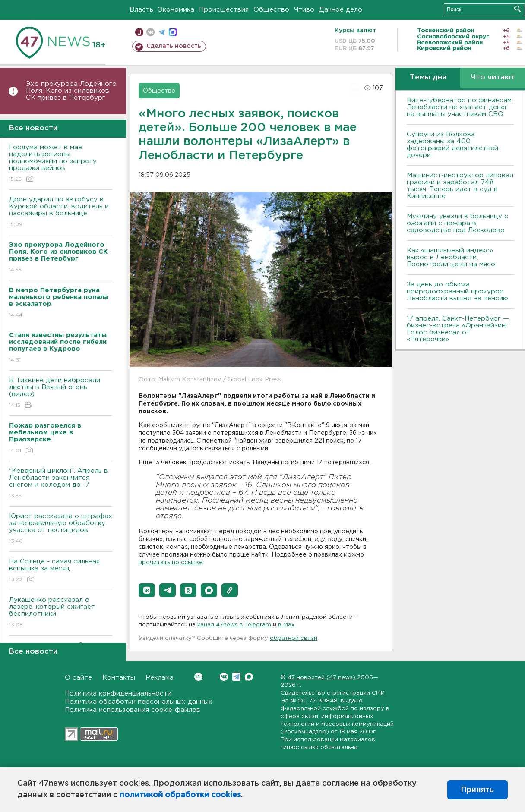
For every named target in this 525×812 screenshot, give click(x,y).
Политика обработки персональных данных (139, 702)
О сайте (78, 678)
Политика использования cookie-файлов (133, 710)
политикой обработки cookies (180, 795)
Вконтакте (198, 677)
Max (249, 677)
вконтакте (150, 32)
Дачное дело (341, 10)
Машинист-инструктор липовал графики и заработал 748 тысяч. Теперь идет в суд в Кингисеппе (460, 186)
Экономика (176, 10)
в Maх (286, 625)
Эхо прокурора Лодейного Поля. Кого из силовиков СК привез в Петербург (71, 91)
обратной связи (294, 638)
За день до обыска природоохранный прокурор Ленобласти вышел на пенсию (457, 291)
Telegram (236, 677)
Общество (271, 10)
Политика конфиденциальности (118, 694)
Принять (478, 790)
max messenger (173, 32)
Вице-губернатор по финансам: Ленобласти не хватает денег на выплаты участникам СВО (460, 107)
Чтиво (304, 10)
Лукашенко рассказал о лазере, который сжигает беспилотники (61, 613)
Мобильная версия (139, 32)
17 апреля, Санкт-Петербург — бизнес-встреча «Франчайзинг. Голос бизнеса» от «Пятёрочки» (458, 329)
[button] (147, 590)
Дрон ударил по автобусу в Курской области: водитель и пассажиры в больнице (61, 212)
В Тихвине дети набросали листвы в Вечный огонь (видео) (61, 393)
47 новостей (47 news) (321, 678)
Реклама (160, 678)
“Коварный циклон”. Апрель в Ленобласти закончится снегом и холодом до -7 (61, 484)
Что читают (493, 77)
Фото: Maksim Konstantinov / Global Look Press (210, 380)
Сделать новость (174, 46)
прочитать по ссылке (171, 563)
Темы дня (428, 77)
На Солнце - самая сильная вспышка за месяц (61, 571)
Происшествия (224, 10)
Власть (141, 10)
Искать (517, 9)
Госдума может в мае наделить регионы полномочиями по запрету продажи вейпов (61, 164)
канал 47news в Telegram (234, 625)
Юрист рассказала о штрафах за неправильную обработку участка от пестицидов (61, 529)
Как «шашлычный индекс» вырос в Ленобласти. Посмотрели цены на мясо (452, 257)
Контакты (119, 678)
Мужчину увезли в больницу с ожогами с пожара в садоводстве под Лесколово (457, 223)
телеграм (162, 32)
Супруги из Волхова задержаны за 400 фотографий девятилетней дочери (452, 145)
